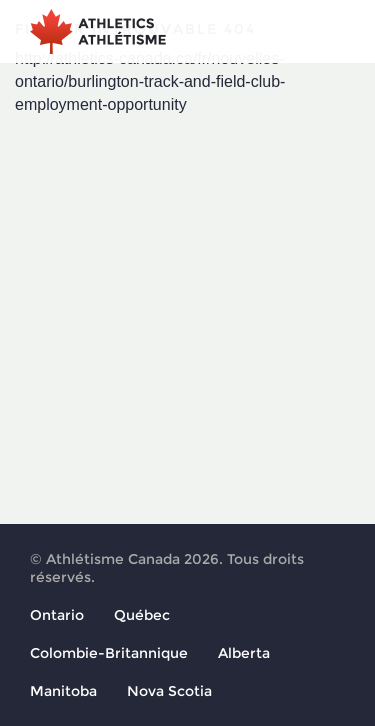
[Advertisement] (187, 314)
